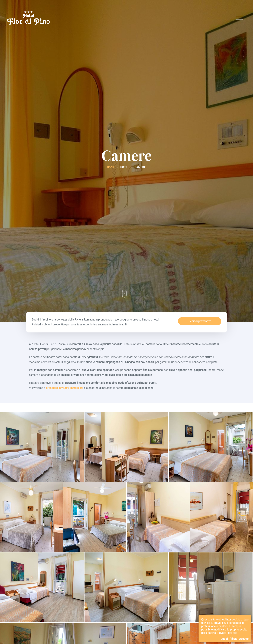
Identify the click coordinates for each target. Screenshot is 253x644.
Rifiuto (233, 639)
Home (111, 167)
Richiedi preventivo (200, 321)
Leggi (224, 639)
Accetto (244, 639)
